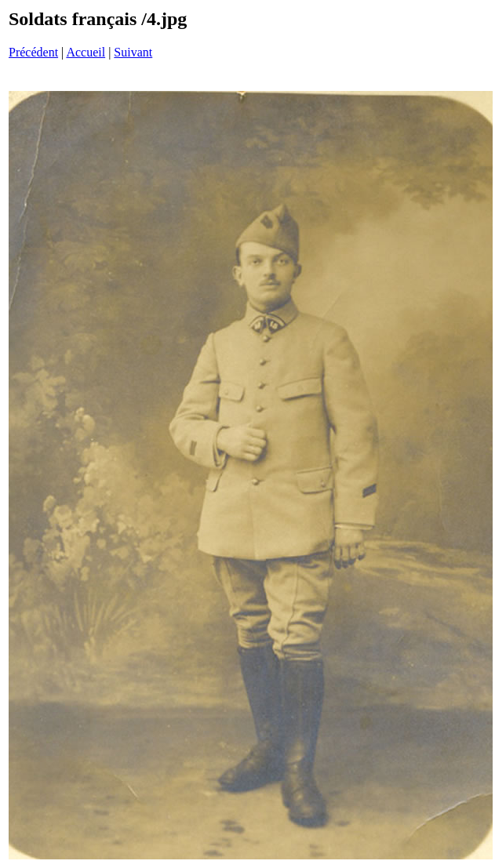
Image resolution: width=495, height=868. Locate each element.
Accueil (86, 52)
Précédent (33, 52)
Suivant (133, 52)
